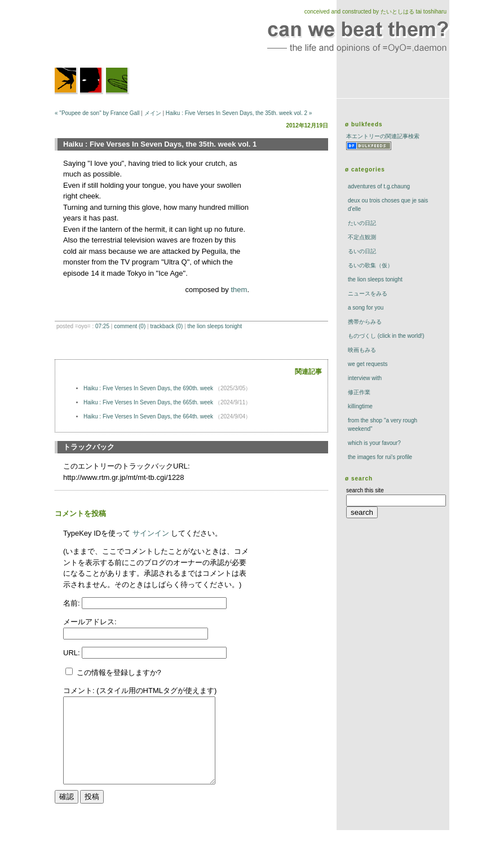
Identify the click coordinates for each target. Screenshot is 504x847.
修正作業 (359, 392)
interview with (365, 378)
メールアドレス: (90, 622)
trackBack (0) (166, 326)
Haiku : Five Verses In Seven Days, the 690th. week (149, 388)
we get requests (368, 364)
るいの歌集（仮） (370, 265)
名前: (72, 603)
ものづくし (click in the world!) (386, 336)
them (239, 290)
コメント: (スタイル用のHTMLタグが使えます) (140, 691)
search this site (365, 490)
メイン (153, 113)
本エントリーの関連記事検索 (383, 136)
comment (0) (130, 326)
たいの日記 (362, 223)
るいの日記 (362, 251)
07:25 (102, 326)
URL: (72, 653)
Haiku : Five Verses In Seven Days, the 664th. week (149, 416)
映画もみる (362, 350)
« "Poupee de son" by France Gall (97, 113)
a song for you (366, 308)
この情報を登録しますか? (113, 672)
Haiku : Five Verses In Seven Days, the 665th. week (149, 402)
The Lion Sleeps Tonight (215, 326)
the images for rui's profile (380, 457)
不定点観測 (362, 237)
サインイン (151, 533)
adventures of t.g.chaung (379, 186)
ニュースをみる (368, 294)
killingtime (360, 406)
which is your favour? (374, 443)
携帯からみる (365, 322)
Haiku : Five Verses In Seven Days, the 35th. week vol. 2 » (239, 113)
